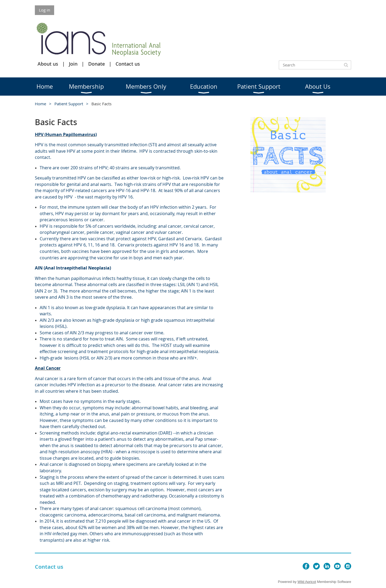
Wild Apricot (307, 582)
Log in (44, 10)
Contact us (128, 64)
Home (40, 104)
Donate (96, 64)
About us (48, 64)
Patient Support (69, 104)
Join (73, 64)
